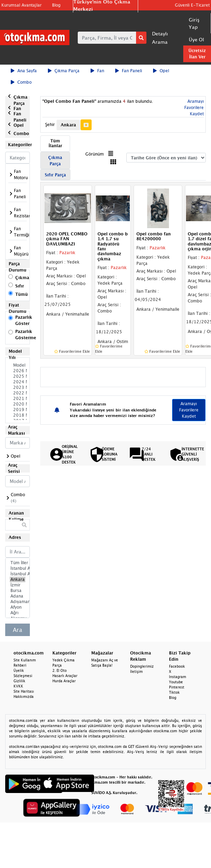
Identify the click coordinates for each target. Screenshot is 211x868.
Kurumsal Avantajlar (22, 5)
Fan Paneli (129, 71)
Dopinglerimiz (142, 666)
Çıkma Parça (64, 71)
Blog (56, 5)
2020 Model (18, 404)
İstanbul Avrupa (18, 568)
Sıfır (20, 286)
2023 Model (18, 387)
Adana (18, 596)
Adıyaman (18, 602)
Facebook (177, 666)
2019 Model (18, 410)
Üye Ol (196, 39)
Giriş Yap (194, 23)
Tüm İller (18, 563)
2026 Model (18, 371)
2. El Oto (60, 670)
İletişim (136, 671)
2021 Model (18, 399)
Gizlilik (19, 681)
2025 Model (18, 376)
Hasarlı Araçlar (65, 676)
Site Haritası (24, 691)
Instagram (178, 677)
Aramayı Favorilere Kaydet (194, 107)
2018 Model (18, 415)
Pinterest (177, 687)
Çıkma (22, 278)
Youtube (176, 682)
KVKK (18, 686)
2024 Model (18, 382)
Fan (97, 71)
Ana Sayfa (24, 71)
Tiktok (174, 692)
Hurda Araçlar (64, 681)
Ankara (18, 579)
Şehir (50, 124)
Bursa (18, 591)
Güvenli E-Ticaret (192, 5)
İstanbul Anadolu (18, 574)
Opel (161, 71)
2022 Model (18, 393)
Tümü (22, 294)
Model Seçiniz (18, 365)
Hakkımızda (24, 696)
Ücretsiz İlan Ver (197, 54)
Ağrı (18, 613)
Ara (18, 630)
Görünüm (95, 154)
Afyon (18, 607)
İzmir (18, 585)
